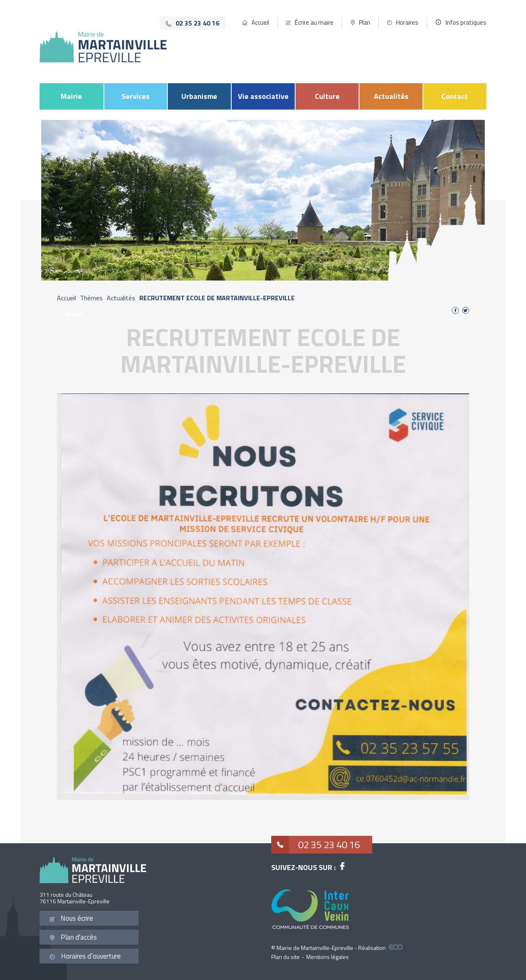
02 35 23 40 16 (316, 845)
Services (136, 96)
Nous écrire (72, 918)
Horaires (407, 22)
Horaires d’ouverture (85, 956)
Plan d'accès (73, 937)
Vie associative (263, 96)
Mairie (71, 96)
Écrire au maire (314, 22)
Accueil (260, 22)
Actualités (391, 96)
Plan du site (285, 957)
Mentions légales (328, 957)
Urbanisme (199, 96)
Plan (365, 22)
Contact (455, 96)
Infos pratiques (466, 22)
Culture (327, 96)
